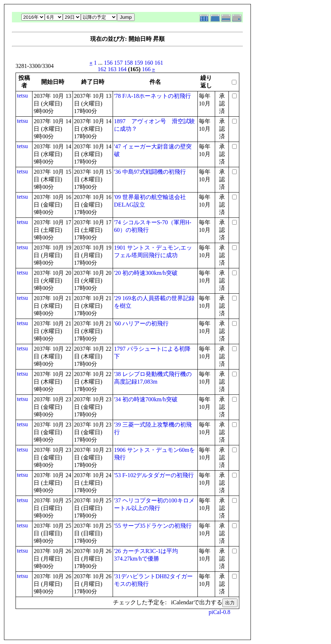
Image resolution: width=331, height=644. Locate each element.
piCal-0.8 (219, 612)
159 (139, 63)
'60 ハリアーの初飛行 (141, 323)
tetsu (22, 96)
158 (129, 63)
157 (118, 63)
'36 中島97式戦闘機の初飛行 (150, 172)
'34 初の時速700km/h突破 (146, 399)
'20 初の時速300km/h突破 (146, 273)
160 (149, 63)
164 (122, 69)
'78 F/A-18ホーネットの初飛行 (153, 96)
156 (108, 63)
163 (112, 69)
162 (102, 69)
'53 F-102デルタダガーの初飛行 (154, 475)
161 (159, 63)
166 (146, 69)
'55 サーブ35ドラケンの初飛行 (153, 526)
